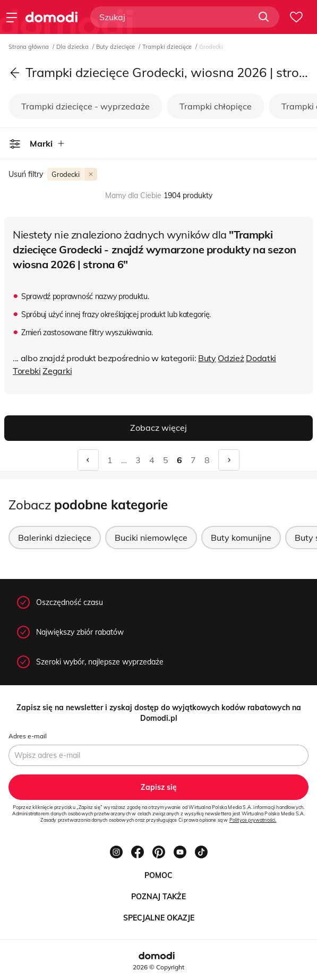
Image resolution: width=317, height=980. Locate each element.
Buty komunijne (241, 538)
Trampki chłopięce (216, 106)
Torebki (27, 371)
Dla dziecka (73, 47)
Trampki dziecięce (168, 47)
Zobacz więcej (158, 428)
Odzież (231, 358)
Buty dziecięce (116, 47)
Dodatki (261, 358)
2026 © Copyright (158, 967)
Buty (207, 358)
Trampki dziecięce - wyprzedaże (85, 106)
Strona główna (29, 47)
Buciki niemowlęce (151, 538)
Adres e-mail (28, 736)
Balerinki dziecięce (55, 538)
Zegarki (57, 371)
